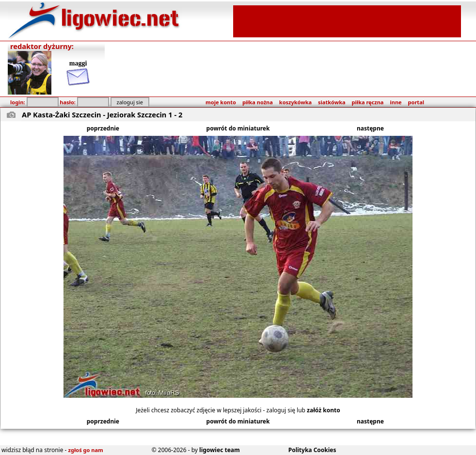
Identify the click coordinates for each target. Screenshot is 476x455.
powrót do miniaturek (238, 128)
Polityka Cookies (312, 450)
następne (370, 128)
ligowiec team (220, 450)
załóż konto (324, 410)
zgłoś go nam (86, 450)
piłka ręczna (368, 102)
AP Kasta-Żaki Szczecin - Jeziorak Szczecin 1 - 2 (102, 114)
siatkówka (332, 102)
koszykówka (295, 102)
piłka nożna (258, 102)
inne (396, 102)
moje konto (221, 102)
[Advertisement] (347, 20)
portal (416, 102)
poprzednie (103, 128)
